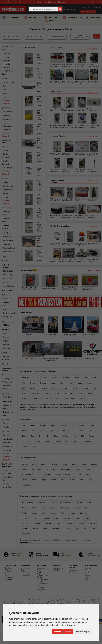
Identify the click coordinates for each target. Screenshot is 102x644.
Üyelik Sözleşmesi (11, 572)
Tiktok (87, 578)
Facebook (88, 568)
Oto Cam (40, 582)
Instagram (88, 572)
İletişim (71, 572)
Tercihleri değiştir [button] (83, 632)
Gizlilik (7, 574)
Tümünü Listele (91, 226)
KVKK (7, 576)
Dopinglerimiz (73, 570)
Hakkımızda (9, 580)
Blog (86, 580)
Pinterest (88, 576)
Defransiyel (40, 587)
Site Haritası (9, 578)
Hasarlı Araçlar (26, 574)
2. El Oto (24, 572)
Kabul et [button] (57, 632)
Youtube (87, 574)
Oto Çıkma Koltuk (43, 580)
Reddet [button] (68, 632)
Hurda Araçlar (25, 576)
